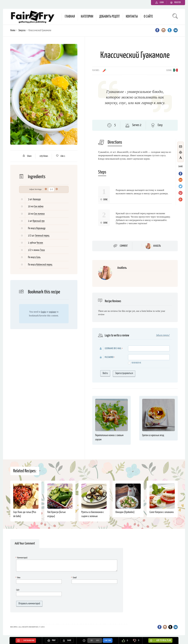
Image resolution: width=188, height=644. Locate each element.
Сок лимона (39, 214)
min (98, 640)
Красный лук (39, 221)
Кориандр (41, 228)
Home (13, 30)
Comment (124, 246)
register (53, 312)
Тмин (42, 250)
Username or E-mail (113, 348)
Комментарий (22, 558)
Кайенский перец (44, 265)
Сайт (18, 590)
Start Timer (108, 640)
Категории (87, 17)
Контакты (132, 17)
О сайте (148, 17)
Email (74, 578)
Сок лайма (39, 206)
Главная (70, 17)
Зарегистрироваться (124, 373)
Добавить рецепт (109, 17)
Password (109, 357)
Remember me (135, 363)
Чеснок (40, 243)
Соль (38, 257)
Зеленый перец (42, 236)
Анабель (157, 246)
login (43, 312)
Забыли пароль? (163, 335)
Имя (18, 578)
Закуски (22, 30)
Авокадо (37, 199)
